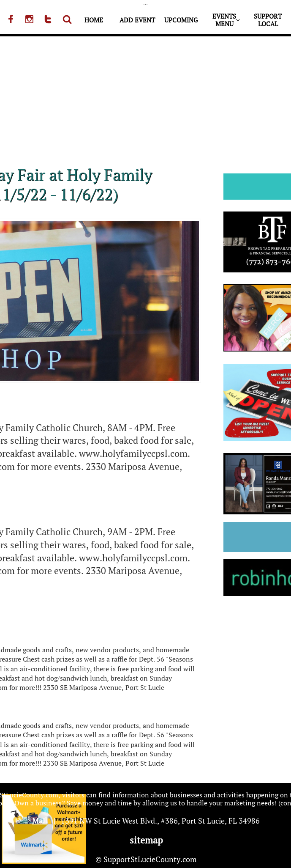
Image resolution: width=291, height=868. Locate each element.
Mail (39, 821)
